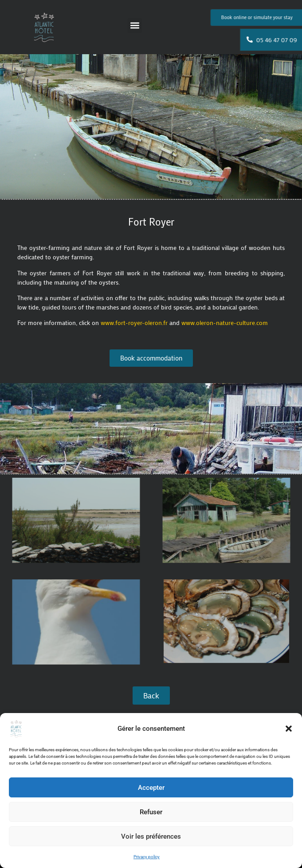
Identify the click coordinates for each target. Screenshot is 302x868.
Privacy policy (147, 857)
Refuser (151, 812)
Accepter (151, 788)
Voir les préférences (151, 836)
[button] (289, 729)
